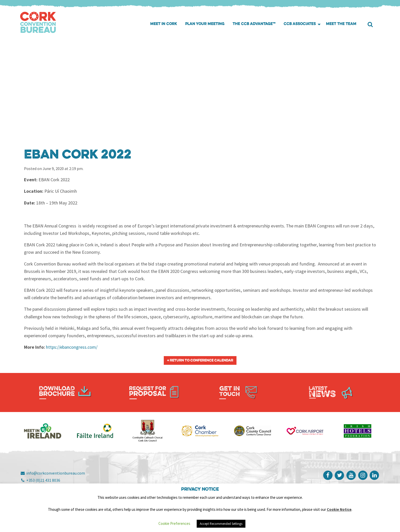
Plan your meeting (205, 24)
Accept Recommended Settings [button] (221, 524)
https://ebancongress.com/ (72, 347)
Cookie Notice (339, 509)
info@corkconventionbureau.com (53, 473)
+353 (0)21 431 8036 (40, 480)
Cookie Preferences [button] (174, 523)
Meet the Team (341, 24)
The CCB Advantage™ (254, 24)
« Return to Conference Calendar (200, 360)
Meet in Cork (164, 24)
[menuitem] (164, 24)
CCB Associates (300, 24)
